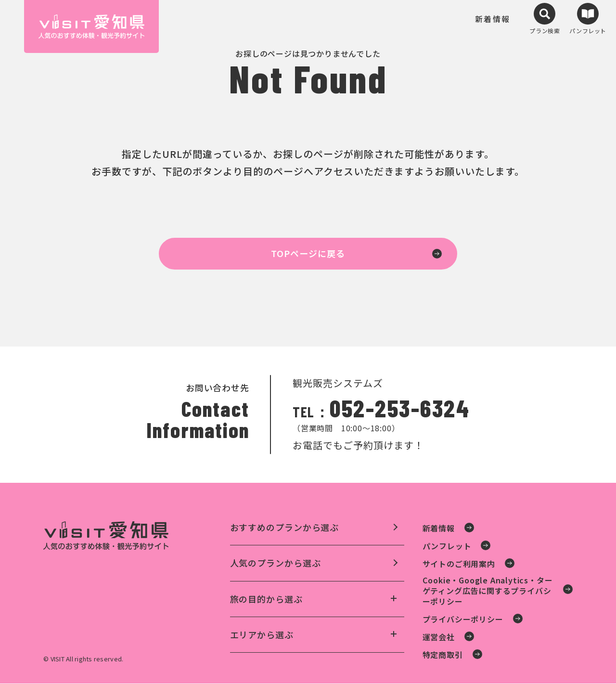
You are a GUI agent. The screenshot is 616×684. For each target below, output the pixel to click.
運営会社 (439, 637)
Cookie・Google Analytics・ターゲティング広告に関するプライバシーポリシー (488, 591)
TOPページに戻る (308, 253)
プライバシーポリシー (463, 619)
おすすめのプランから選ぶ (285, 528)
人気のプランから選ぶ (276, 563)
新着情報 (493, 23)
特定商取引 (443, 655)
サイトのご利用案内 (459, 564)
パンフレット (447, 546)
